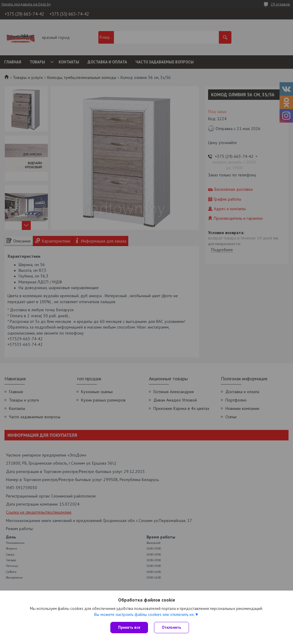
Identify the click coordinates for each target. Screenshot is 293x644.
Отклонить (171, 627)
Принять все (129, 627)
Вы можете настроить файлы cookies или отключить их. (144, 614)
